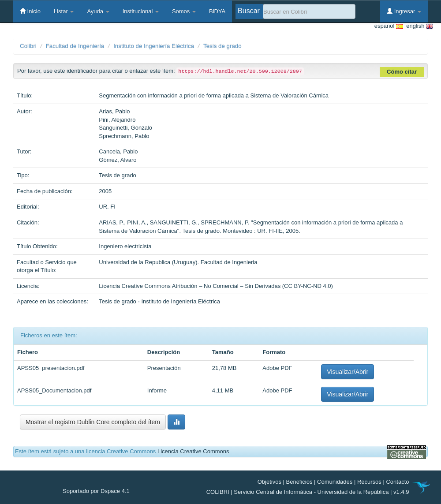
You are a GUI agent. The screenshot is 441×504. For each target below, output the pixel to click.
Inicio (30, 11)
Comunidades (335, 482)
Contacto (397, 482)
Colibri (28, 46)
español (389, 26)
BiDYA (217, 11)
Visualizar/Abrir (348, 372)
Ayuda (98, 11)
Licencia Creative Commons (193, 451)
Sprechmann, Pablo (124, 136)
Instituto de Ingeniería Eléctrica (154, 46)
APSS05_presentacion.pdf (51, 368)
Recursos (369, 482)
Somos (184, 11)
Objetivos (269, 482)
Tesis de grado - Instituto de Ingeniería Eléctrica (159, 301)
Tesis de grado (222, 46)
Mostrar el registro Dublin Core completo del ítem (93, 422)
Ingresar (404, 11)
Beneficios (299, 482)
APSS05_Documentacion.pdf (54, 390)
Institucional (141, 11)
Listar (64, 11)
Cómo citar (402, 72)
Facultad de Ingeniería (75, 46)
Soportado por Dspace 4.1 (96, 491)
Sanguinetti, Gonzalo (125, 128)
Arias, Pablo (114, 111)
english (418, 26)
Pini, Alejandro (117, 120)
